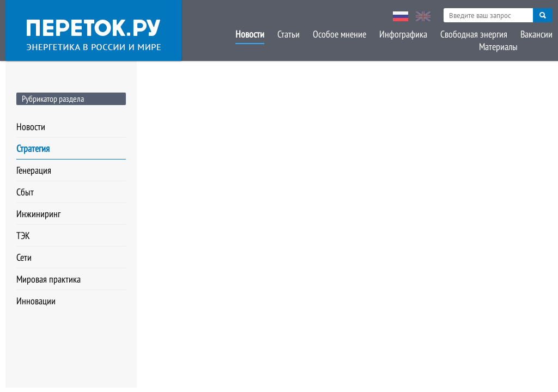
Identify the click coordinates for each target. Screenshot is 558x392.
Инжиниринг (38, 214)
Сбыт (25, 192)
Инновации (36, 301)
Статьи (289, 34)
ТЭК (23, 235)
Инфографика (403, 34)
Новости (250, 34)
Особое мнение (339, 34)
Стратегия (33, 148)
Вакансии (536, 34)
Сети (24, 257)
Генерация (34, 170)
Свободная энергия (474, 34)
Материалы (498, 47)
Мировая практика (48, 279)
